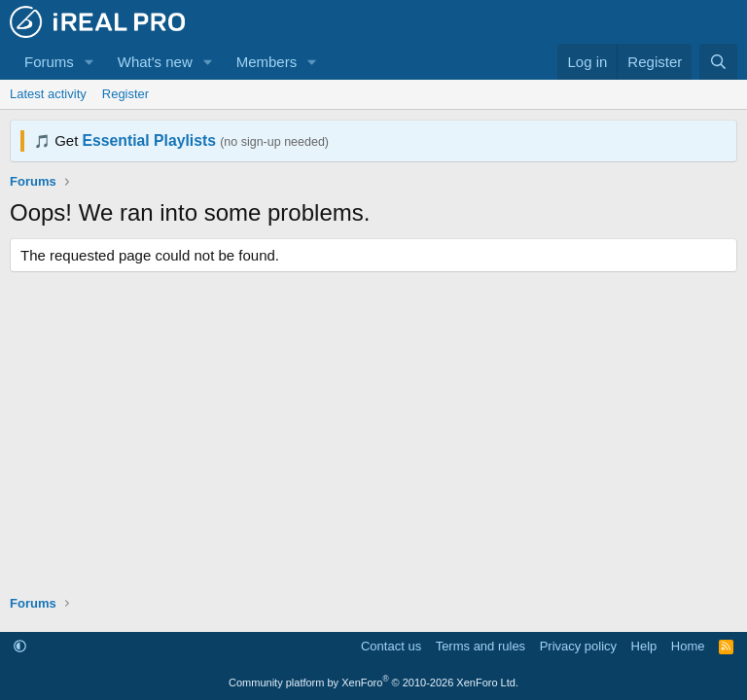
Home (688, 646)
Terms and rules (480, 646)
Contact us (391, 646)
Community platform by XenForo (373, 682)
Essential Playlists (149, 140)
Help (644, 646)
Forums (49, 62)
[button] (89, 62)
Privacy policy (578, 646)
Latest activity (48, 94)
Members (267, 62)
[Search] (718, 62)
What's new (155, 62)
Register (125, 94)
